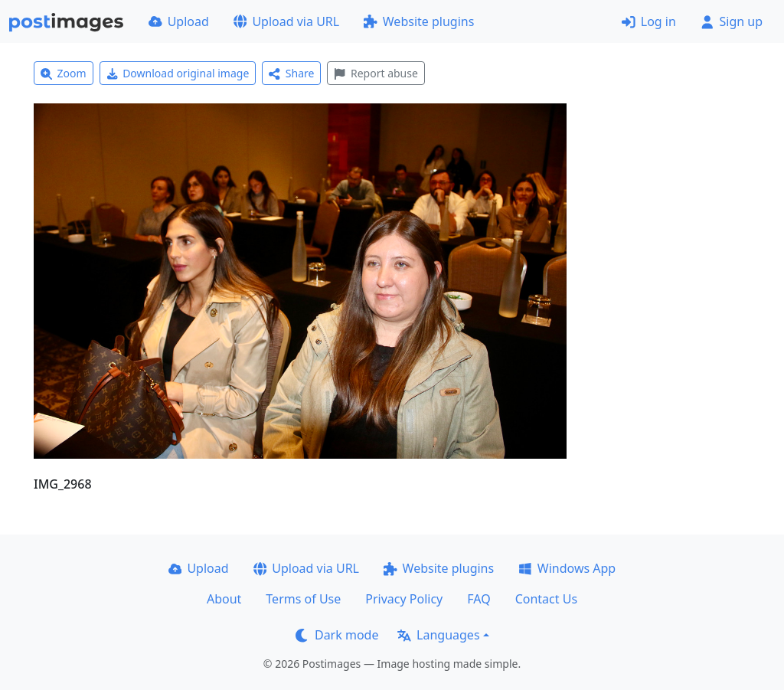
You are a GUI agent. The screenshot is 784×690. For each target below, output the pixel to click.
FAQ (479, 599)
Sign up (732, 21)
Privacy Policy (404, 599)
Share (291, 73)
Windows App (567, 568)
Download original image (178, 73)
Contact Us (546, 599)
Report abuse (376, 73)
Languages (438, 635)
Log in (649, 21)
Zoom (64, 73)
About (224, 599)
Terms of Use (303, 599)
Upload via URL (286, 21)
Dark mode (337, 635)
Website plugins (419, 21)
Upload (179, 21)
